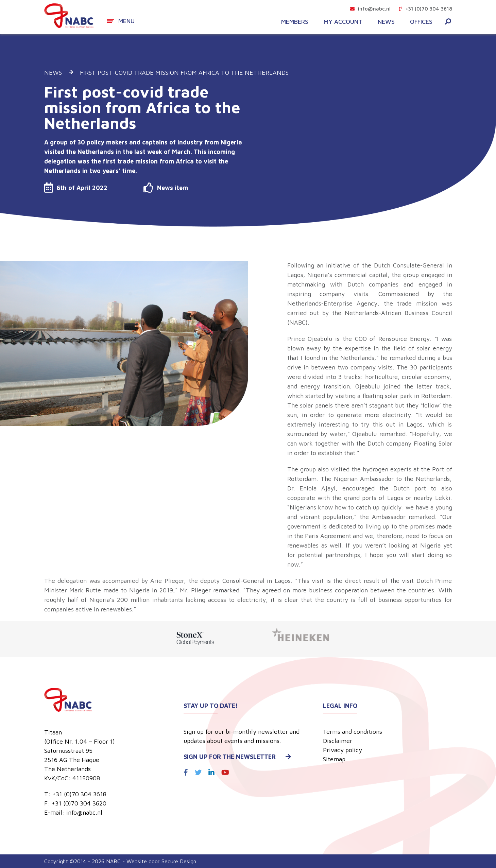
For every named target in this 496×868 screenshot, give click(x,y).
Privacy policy (343, 750)
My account (343, 22)
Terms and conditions (353, 732)
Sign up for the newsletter (237, 757)
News (386, 22)
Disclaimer (338, 741)
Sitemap (334, 759)
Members (295, 22)
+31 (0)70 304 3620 (79, 803)
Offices (421, 22)
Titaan (53, 732)
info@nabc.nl (370, 9)
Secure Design (179, 861)
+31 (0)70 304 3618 (425, 9)
